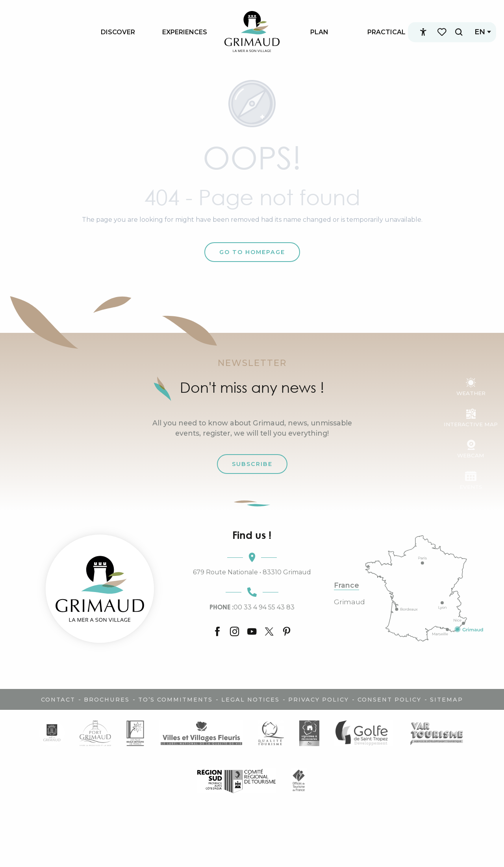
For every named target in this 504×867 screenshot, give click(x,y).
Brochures (107, 700)
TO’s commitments (175, 700)
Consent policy (389, 700)
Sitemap (447, 700)
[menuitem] (118, 32)
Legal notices (250, 700)
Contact (58, 700)
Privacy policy (319, 700)
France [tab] (346, 585)
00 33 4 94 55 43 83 (252, 607)
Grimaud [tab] (349, 602)
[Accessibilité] (420, 32)
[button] (456, 32)
